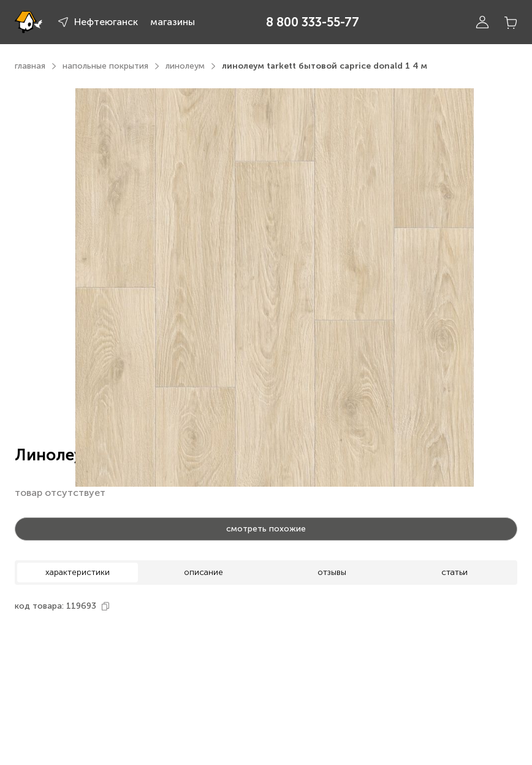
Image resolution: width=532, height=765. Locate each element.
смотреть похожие (266, 529)
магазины (173, 22)
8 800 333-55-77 (313, 22)
